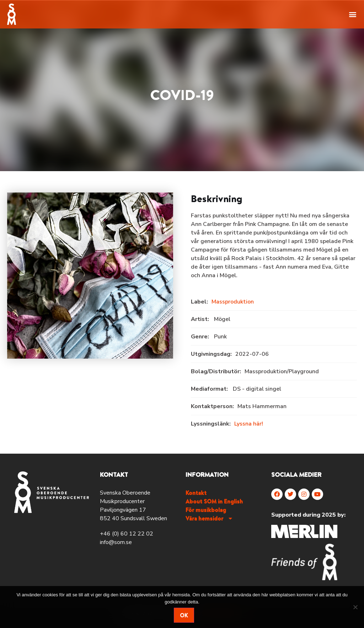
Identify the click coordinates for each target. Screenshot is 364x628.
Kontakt (196, 493)
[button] (353, 14)
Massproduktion (233, 302)
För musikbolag (206, 510)
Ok (184, 615)
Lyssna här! (249, 424)
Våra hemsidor (210, 518)
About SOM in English (214, 501)
